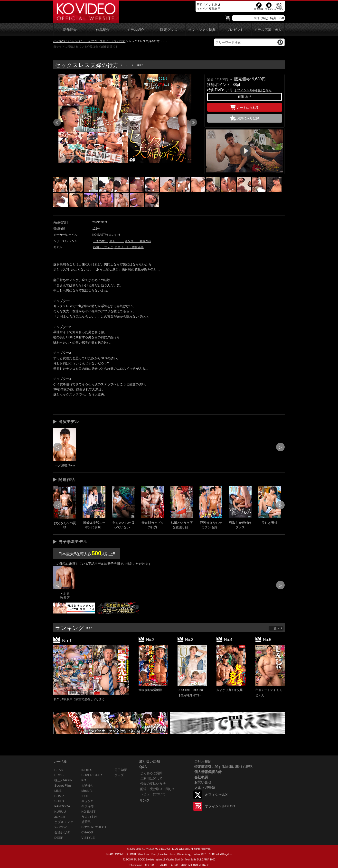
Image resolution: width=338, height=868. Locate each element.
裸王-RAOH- (63, 780)
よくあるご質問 (151, 773)
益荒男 (86, 822)
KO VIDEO (148, 849)
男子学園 (121, 770)
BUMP (59, 796)
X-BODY (61, 827)
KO (84, 780)
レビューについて (153, 794)
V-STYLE (88, 838)
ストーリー (117, 241)
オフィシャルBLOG (220, 806)
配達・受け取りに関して (158, 789)
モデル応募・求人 (268, 30)
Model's (87, 791)
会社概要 (201, 777)
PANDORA (62, 806)
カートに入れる (245, 107)
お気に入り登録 (248, 118)
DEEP (59, 838)
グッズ (119, 775)
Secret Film (63, 786)
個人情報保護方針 (208, 772)
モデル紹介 (136, 30)
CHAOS (87, 832)
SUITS (59, 801)
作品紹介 (103, 30)
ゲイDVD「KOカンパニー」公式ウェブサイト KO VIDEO (89, 41)
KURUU (60, 812)
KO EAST (99, 235)
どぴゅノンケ (64, 822)
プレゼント (235, 30)
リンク (144, 800)
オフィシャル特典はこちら (253, 90)
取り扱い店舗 (150, 762)
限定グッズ (169, 30)
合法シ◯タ (62, 832)
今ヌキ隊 (88, 806)
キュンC (87, 801)
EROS (59, 775)
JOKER (60, 817)
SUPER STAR (92, 775)
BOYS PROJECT (94, 827)
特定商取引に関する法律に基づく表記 (223, 767)
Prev (57, 123)
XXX (85, 796)
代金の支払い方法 (153, 784)
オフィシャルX (216, 795)
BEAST (60, 770)
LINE (58, 791)
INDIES (87, 770)
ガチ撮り (88, 786)
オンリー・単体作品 (138, 241)
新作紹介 (70, 30)
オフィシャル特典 (202, 30)
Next (193, 123)
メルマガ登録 (205, 788)
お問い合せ (203, 782)
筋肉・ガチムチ (103, 247)
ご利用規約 (203, 762)
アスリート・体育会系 (129, 247)
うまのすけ (113, 235)
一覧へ (276, 628)
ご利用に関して (151, 778)
